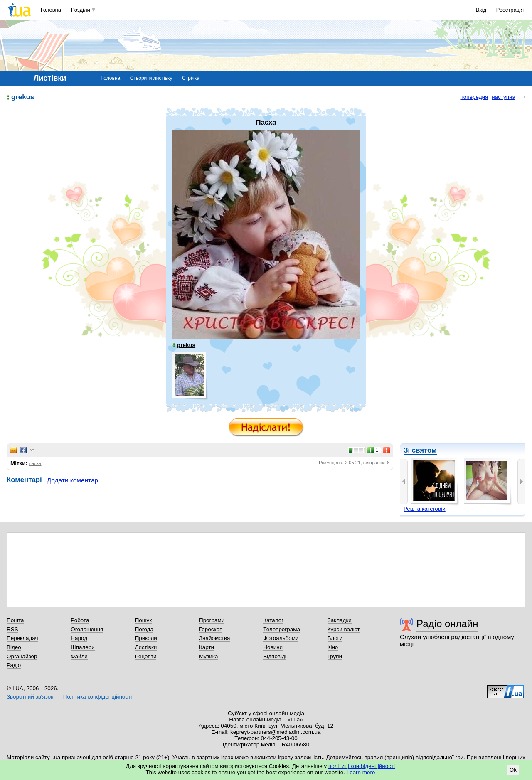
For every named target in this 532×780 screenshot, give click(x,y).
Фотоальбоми (281, 638)
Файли (79, 656)
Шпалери (83, 647)
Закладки (340, 620)
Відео (14, 647)
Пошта (15, 620)
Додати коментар (73, 480)
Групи (335, 656)
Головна (51, 10)
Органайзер (22, 656)
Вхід (481, 10)
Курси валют (344, 629)
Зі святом (420, 450)
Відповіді (275, 656)
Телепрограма (282, 629)
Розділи (81, 10)
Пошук (144, 620)
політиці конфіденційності (362, 766)
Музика (208, 656)
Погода (144, 629)
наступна (504, 97)
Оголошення (87, 629)
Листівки (146, 647)
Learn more (361, 772)
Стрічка (191, 78)
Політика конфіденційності (97, 697)
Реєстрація (510, 10)
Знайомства (215, 638)
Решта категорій (425, 509)
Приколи (146, 638)
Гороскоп (211, 629)
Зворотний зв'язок (30, 697)
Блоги (335, 638)
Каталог (273, 620)
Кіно (333, 647)
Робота (80, 620)
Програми (212, 620)
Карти (207, 647)
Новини (273, 647)
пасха (35, 463)
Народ (79, 638)
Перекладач (22, 638)
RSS (12, 629)
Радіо (14, 665)
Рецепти (146, 656)
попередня (474, 97)
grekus (23, 97)
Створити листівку (151, 78)
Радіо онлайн (447, 624)
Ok (513, 770)
